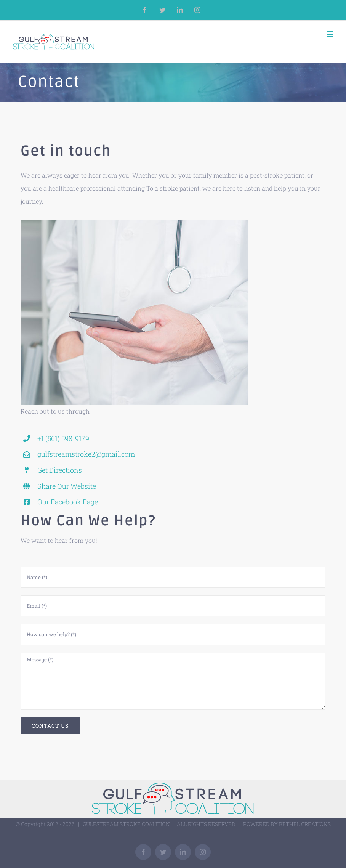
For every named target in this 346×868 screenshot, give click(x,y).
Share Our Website (67, 486)
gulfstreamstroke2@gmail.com (86, 454)
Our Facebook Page (68, 502)
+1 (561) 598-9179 (63, 438)
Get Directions (60, 470)
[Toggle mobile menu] (331, 34)
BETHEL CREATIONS (305, 824)
